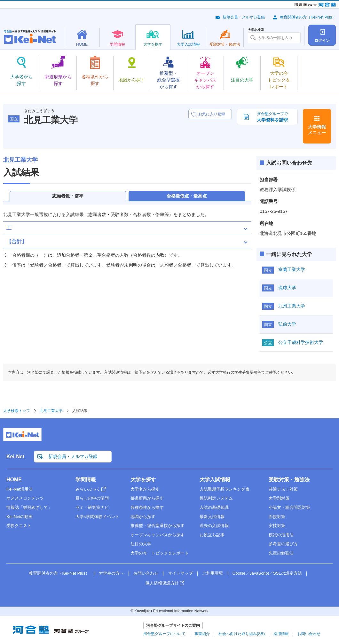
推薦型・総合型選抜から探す (158, 526)
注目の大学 (141, 544)
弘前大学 (287, 324)
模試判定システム (216, 498)
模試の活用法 (281, 535)
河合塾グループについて (164, 634)
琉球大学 (287, 288)
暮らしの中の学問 (92, 498)
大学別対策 (279, 498)
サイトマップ (180, 573)
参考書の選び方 (283, 544)
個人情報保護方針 (162, 583)
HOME (14, 480)
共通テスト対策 (283, 489)
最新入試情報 (212, 517)
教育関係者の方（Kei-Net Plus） (308, 17)
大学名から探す (145, 489)
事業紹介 (202, 634)
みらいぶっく (88, 489)
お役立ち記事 (212, 535)
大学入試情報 (215, 480)
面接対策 (277, 517)
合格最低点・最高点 (187, 196)
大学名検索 (256, 30)
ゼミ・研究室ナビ (92, 507)
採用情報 (281, 634)
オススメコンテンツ (25, 498)
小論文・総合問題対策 (289, 507)
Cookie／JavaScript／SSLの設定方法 (267, 573)
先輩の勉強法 (281, 553)
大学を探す (143, 480)
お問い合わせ (146, 573)
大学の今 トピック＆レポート (160, 553)
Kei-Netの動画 (20, 517)
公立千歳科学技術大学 (301, 342)
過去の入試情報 (214, 526)
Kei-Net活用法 (20, 489)
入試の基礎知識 (214, 507)
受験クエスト (19, 526)
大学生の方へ (111, 573)
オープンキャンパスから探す (158, 535)
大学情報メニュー (317, 130)
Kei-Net (15, 457)
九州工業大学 (292, 306)
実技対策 (277, 526)
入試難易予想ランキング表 (225, 489)
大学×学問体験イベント (98, 517)
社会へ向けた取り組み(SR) (242, 634)
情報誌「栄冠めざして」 (29, 507)
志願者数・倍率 (68, 196)
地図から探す (143, 517)
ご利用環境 (213, 573)
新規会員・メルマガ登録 (244, 17)
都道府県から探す (147, 498)
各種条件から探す (147, 507)
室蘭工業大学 (292, 269)
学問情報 (86, 480)
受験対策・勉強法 (289, 480)
